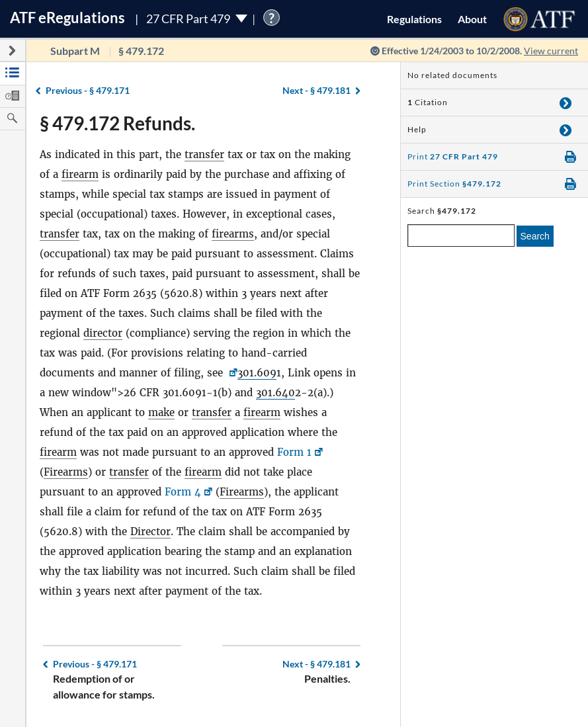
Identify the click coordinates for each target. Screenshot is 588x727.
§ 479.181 (316, 90)
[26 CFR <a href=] (232, 373)
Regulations (414, 19)
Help (417, 129)
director (103, 333)
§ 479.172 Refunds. (117, 123)
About (472, 19)
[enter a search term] (461, 235)
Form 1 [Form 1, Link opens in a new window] (294, 452)
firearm (80, 174)
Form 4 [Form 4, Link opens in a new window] (183, 492)
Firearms (66, 472)
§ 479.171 (88, 90)
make (161, 412)
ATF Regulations (67, 18)
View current (551, 51)
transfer (204, 154)
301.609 (257, 373)
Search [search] (535, 236)
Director (150, 532)
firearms (233, 234)
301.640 (275, 393)
